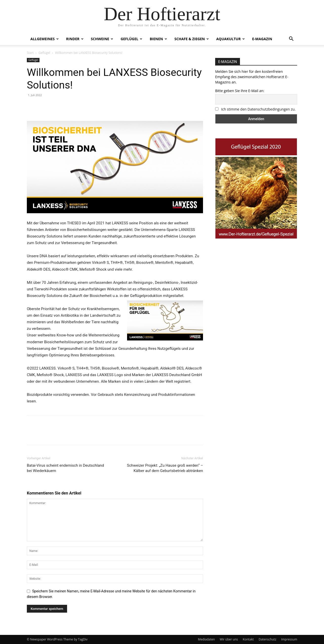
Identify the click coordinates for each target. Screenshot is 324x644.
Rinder (75, 39)
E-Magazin (262, 39)
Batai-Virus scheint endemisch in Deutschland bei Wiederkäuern (65, 468)
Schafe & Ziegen (192, 39)
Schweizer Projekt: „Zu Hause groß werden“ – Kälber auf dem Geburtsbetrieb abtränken (165, 468)
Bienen (158, 39)
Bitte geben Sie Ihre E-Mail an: (240, 91)
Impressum (289, 639)
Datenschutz (268, 639)
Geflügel (131, 39)
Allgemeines (45, 39)
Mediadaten (206, 639)
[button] (291, 39)
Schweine (102, 39)
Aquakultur (230, 39)
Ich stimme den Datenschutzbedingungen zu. (258, 109)
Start (30, 53)
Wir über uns (229, 639)
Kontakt (248, 639)
